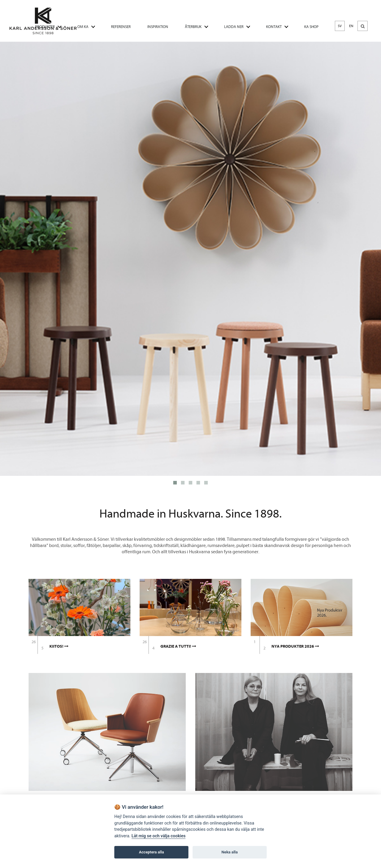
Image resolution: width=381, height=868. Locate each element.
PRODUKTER (45, 27)
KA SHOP (311, 27)
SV (340, 26)
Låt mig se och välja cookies (159, 836)
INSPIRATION (158, 27)
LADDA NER (234, 27)
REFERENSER (121, 27)
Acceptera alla (152, 852)
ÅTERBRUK (193, 27)
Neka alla (229, 852)
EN (351, 26)
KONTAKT (274, 27)
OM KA (83, 27)
